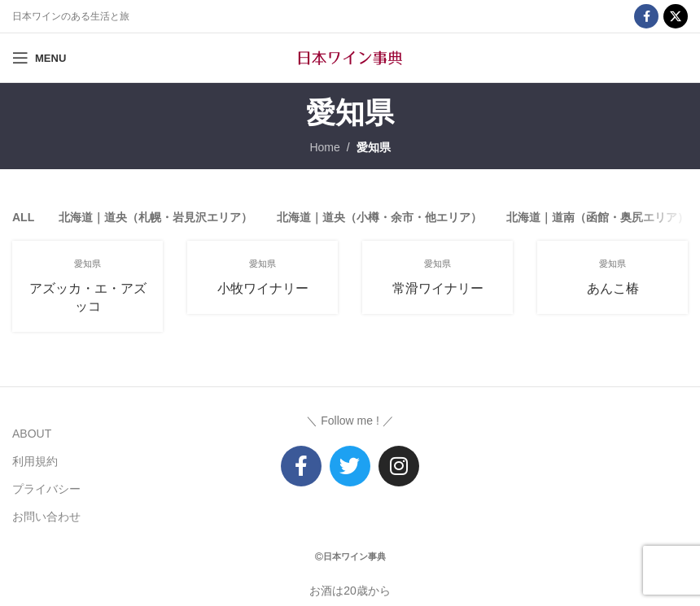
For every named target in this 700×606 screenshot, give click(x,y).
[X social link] (676, 16)
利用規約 (35, 461)
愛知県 (374, 147)
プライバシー (46, 489)
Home (324, 147)
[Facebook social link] (646, 16)
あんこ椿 (613, 288)
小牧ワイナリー (263, 288)
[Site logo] (350, 57)
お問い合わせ (46, 517)
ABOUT (32, 434)
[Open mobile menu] (39, 58)
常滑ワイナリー (438, 288)
